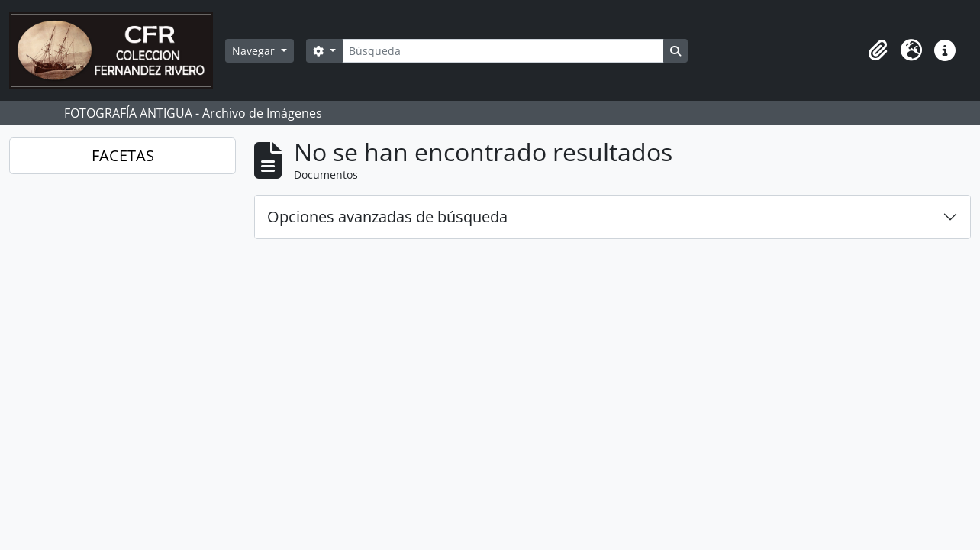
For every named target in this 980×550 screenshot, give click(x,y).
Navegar (255, 51)
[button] (878, 50)
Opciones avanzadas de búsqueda (387, 217)
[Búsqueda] (503, 51)
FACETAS (123, 155)
